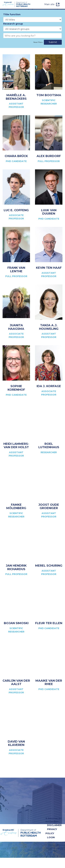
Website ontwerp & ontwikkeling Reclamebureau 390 (55, 845)
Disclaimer (54, 825)
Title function (12, 14)
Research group (13, 24)
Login (51, 837)
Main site (49, 4)
